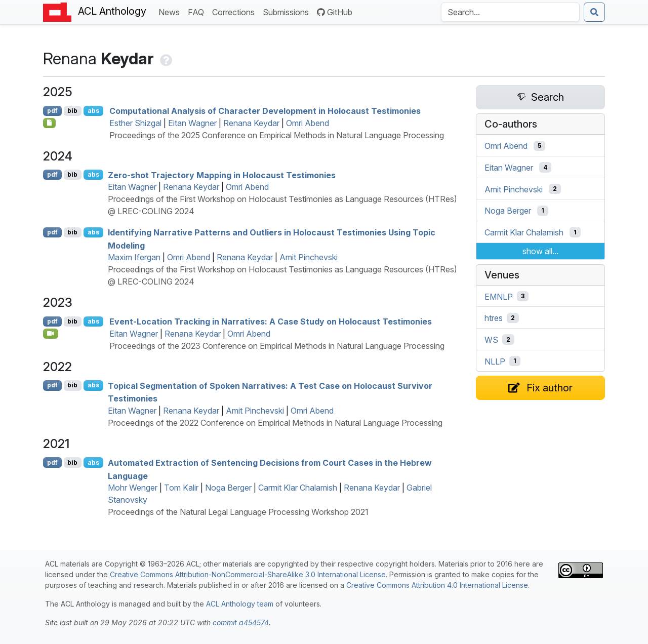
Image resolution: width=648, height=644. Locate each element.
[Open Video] (51, 334)
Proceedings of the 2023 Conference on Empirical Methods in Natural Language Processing (277, 346)
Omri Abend (308, 123)
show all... (540, 251)
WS (491, 340)
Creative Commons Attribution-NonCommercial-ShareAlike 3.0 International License (248, 574)
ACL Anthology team (240, 604)
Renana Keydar (251, 123)
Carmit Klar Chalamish (298, 488)
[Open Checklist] (49, 123)
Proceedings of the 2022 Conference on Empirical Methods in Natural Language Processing (275, 423)
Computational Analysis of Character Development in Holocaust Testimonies (265, 111)
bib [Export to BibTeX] (72, 111)
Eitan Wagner (192, 123)
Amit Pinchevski (309, 257)
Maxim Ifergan (134, 257)
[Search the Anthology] (510, 12)
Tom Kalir (181, 488)
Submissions (288, 11)
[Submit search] (594, 12)
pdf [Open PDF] (52, 111)
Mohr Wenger (133, 488)
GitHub (335, 12)
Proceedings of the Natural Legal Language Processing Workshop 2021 (238, 512)
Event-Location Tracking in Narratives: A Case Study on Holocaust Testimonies (271, 321)
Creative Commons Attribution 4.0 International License (437, 585)
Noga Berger (228, 488)
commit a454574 (241, 622)
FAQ (198, 11)
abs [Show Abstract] (93, 111)
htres (494, 318)
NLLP (495, 361)
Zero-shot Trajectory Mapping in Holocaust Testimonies (222, 175)
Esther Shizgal (135, 123)
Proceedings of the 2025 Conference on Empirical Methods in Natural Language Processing (277, 135)
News (171, 11)
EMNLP (499, 296)
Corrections (235, 11)
